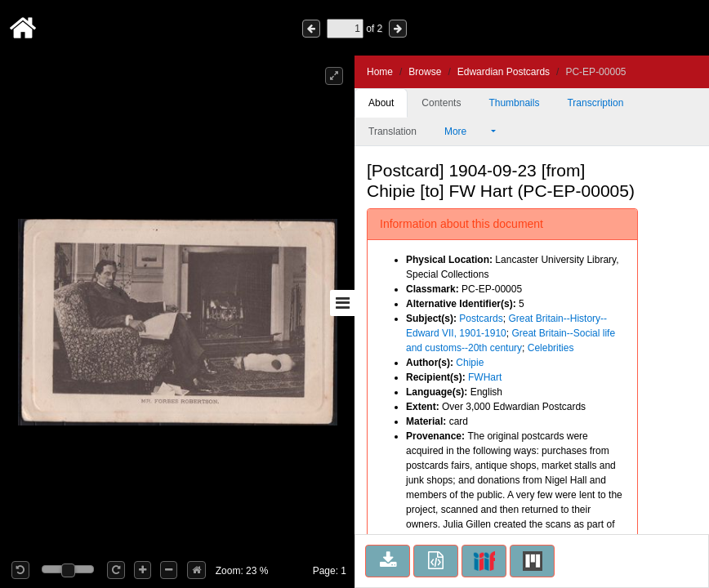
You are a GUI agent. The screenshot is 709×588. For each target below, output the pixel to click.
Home (380, 72)
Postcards (481, 318)
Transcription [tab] (595, 103)
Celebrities (551, 348)
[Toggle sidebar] (342, 303)
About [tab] (381, 103)
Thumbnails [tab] (514, 103)
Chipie (470, 363)
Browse (425, 72)
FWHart (485, 377)
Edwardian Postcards (504, 72)
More (466, 131)
